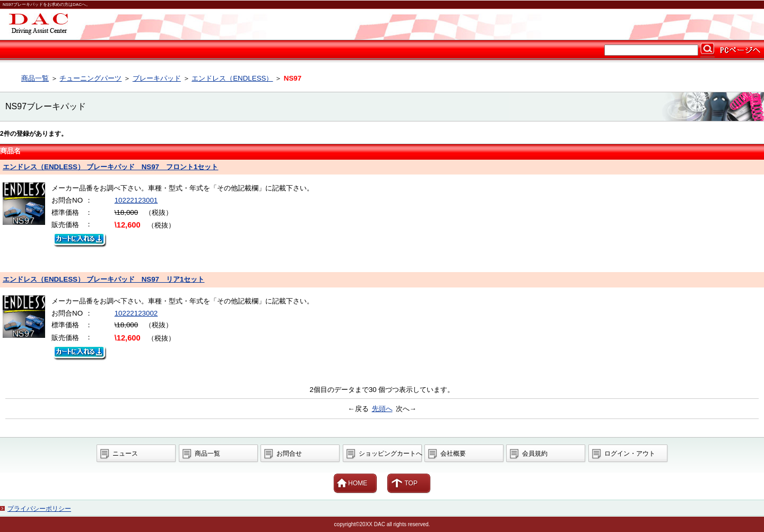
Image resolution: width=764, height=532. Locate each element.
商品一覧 (35, 78)
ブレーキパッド (157, 78)
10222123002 (136, 313)
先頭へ (382, 409)
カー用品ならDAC (382, 24)
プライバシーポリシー (39, 509)
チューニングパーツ (90, 78)
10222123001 (136, 200)
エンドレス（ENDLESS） (232, 78)
